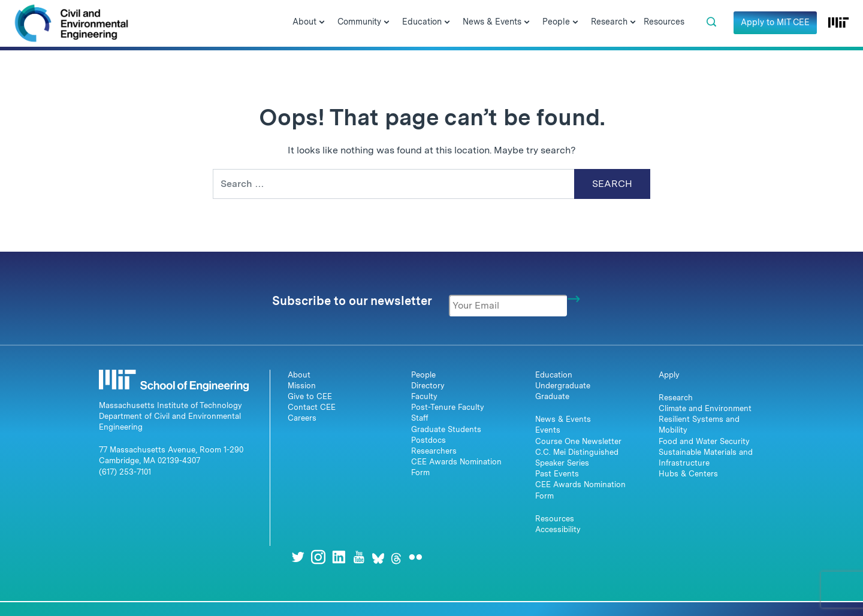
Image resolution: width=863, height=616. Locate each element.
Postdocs (429, 440)
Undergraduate (563, 386)
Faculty (424, 396)
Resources (555, 519)
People (423, 375)
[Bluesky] (378, 557)
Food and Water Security (704, 441)
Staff (420, 418)
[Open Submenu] (322, 23)
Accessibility (558, 529)
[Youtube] (359, 557)
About (299, 375)
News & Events (563, 419)
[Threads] (396, 557)
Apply (669, 375)
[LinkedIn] (339, 557)
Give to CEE (310, 396)
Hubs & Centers (688, 474)
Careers (302, 418)
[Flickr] (415, 557)
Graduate (552, 396)
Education (554, 375)
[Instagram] (318, 557)
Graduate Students (446, 429)
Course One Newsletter (578, 441)
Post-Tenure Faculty (448, 407)
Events (548, 430)
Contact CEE (312, 407)
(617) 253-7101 (125, 472)
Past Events (557, 474)
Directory (428, 386)
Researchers (434, 451)
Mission (302, 386)
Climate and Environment (705, 408)
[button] (711, 22)
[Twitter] (298, 557)
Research (676, 398)
